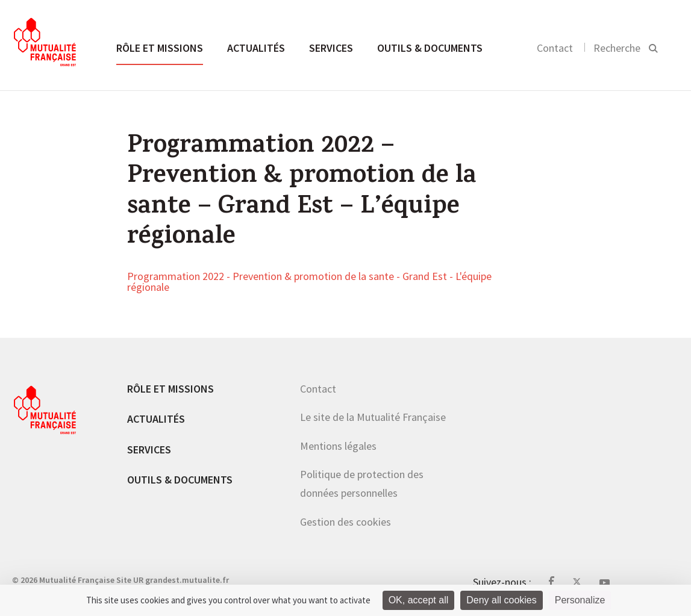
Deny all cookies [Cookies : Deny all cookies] (502, 600)
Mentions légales (338, 446)
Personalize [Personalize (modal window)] (580, 600)
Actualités (256, 48)
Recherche (617, 48)
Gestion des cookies (345, 522)
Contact (555, 48)
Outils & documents (430, 48)
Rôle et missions (160, 48)
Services (331, 48)
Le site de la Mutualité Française (373, 417)
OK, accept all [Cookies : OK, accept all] (419, 600)
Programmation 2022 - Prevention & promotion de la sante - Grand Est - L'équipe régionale (309, 282)
